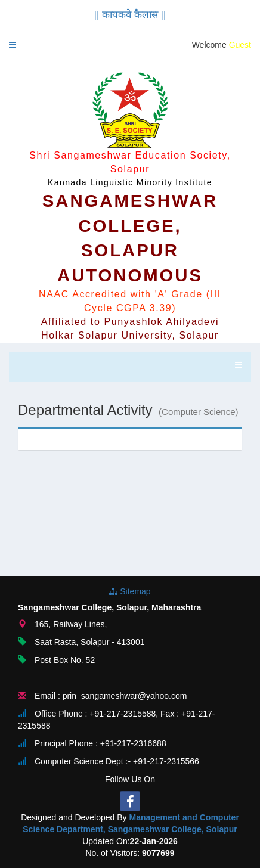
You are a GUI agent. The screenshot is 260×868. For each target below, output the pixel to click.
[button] (13, 45)
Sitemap (130, 591)
